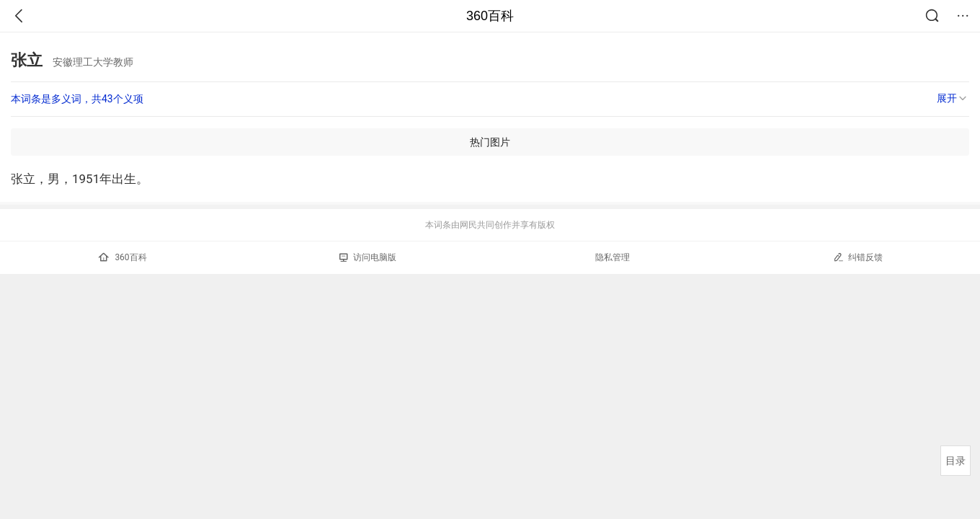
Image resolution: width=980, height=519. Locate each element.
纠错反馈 (858, 257)
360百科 (490, 16)
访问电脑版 (368, 257)
